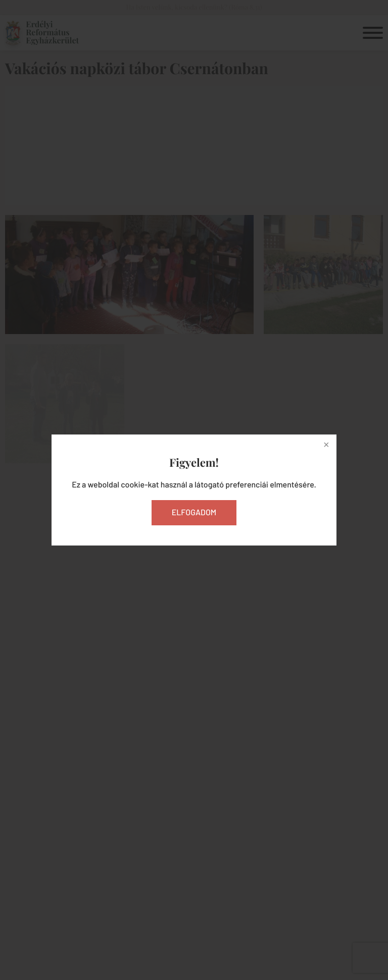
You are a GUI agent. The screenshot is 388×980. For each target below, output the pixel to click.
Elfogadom (194, 512)
